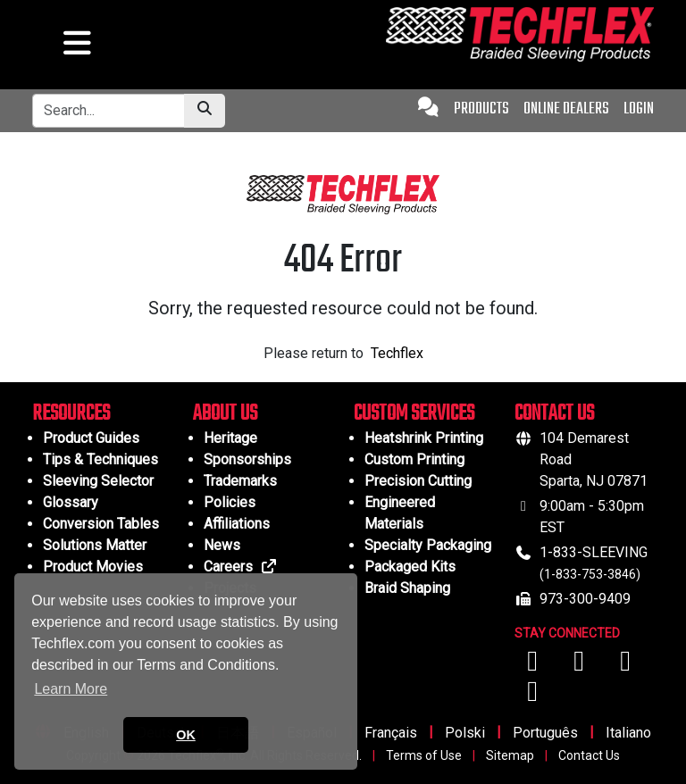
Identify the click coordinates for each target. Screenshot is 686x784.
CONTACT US (554, 414)
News (222, 545)
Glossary (71, 502)
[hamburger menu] (75, 48)
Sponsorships (247, 459)
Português (545, 733)
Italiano (628, 733)
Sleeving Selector (98, 481)
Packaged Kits (410, 567)
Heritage (230, 438)
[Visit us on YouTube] (581, 666)
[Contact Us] (428, 109)
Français (391, 733)
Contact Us (589, 755)
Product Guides (91, 438)
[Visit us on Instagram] (625, 666)
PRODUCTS (481, 109)
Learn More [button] (71, 689)
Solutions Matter (95, 545)
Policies (230, 502)
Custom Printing (414, 459)
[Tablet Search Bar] (109, 111)
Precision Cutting (418, 481)
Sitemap (510, 755)
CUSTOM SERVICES (414, 414)
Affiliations (237, 524)
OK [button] (186, 735)
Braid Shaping (407, 588)
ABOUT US (225, 414)
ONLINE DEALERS (566, 109)
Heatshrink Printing (424, 438)
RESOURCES (71, 414)
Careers (241, 567)
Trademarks (240, 481)
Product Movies (93, 567)
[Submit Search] (205, 111)
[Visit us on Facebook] (534, 666)
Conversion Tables (101, 524)
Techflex (397, 353)
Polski (465, 733)
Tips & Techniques (100, 459)
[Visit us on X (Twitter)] (532, 696)
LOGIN (639, 109)
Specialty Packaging (428, 545)
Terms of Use (424, 755)
